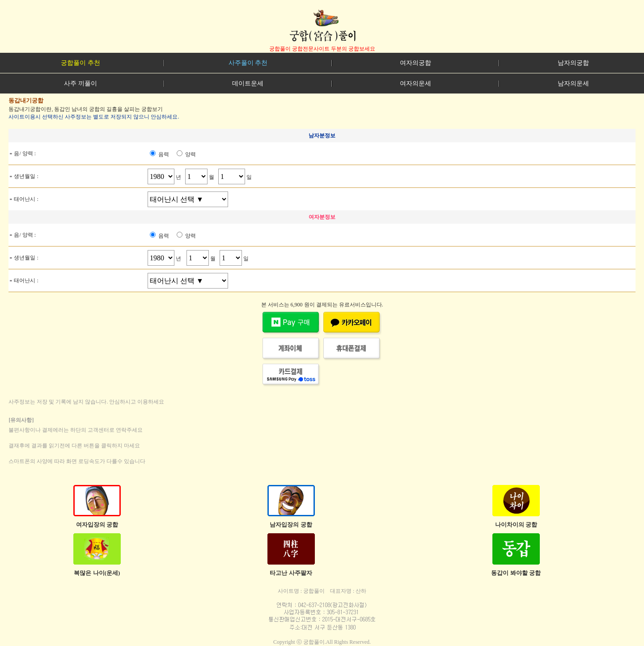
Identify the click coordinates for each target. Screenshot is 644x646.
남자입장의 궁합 (291, 525)
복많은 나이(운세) (97, 573)
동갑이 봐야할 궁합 (516, 573)
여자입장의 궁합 (97, 525)
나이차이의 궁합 (516, 525)
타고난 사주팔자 (291, 573)
